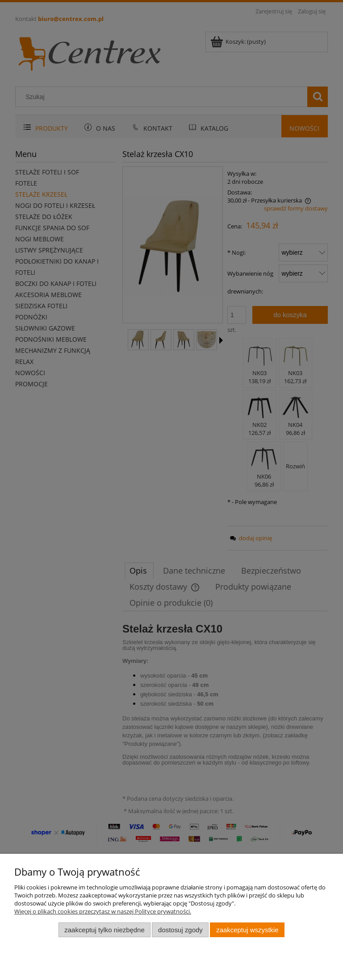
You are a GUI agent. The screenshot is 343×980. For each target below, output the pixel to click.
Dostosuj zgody (180, 930)
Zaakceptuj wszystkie (247, 930)
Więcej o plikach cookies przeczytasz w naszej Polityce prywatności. (103, 911)
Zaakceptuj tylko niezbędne (104, 930)
